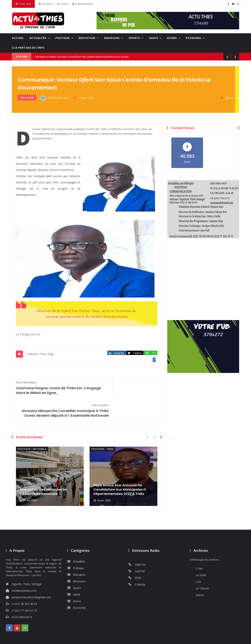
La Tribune (202, 570)
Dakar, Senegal (203, 297)
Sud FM (136, 553)
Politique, (33, 353)
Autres (200, 576)
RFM (135, 559)
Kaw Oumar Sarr (55, 98)
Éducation (87, 38)
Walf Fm (137, 546)
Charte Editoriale (82, 4)
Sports (134, 38)
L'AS (198, 563)
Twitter (136, 352)
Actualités (38, 38)
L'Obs (199, 550)
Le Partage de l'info (28, 48)
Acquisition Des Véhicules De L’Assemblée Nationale (46, 473)
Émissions (112, 38)
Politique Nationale (32, 430)
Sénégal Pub (134, 638)
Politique (63, 38)
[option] (50, 458)
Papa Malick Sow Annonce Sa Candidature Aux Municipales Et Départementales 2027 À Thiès (122, 470)
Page (51, 353)
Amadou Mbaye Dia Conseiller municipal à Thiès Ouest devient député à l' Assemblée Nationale (124, 389)
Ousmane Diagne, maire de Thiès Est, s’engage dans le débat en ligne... (49, 389)
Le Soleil (201, 556)
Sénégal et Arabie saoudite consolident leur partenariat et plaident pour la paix (82, 57)
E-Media (137, 566)
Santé (154, 38)
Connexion (46, 4)
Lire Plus (37, 556)
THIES (203, 260)
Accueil (18, 38)
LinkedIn (118, 352)
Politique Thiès (102, 430)
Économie (193, 38)
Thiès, (43, 353)
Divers (172, 38)
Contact (63, 4)
